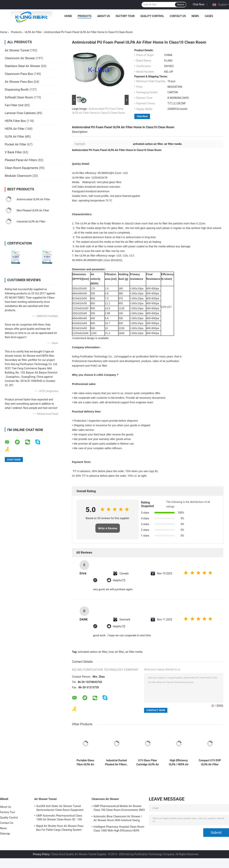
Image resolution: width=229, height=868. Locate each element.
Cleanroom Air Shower (20, 58)
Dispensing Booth (17, 90)
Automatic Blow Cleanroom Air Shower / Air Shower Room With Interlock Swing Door (118, 819)
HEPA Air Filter (15, 129)
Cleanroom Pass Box (19, 74)
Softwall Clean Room (19, 97)
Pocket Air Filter (16, 144)
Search (181, 5)
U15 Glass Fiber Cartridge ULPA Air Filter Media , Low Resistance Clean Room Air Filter (148, 762)
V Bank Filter (13, 152)
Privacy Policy (41, 854)
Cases (209, 16)
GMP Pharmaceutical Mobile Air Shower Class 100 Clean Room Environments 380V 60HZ (119, 809)
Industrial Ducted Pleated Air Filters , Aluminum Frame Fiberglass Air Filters (117, 762)
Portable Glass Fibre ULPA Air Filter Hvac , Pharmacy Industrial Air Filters (85, 762)
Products (85, 16)
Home (68, 16)
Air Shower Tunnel (17, 50)
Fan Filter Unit (14, 105)
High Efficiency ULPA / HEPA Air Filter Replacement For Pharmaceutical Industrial (179, 762)
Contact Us (178, 16)
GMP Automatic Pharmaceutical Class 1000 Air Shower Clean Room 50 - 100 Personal (59, 818)
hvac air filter (116, 652)
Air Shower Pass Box (19, 82)
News (195, 16)
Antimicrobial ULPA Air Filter (33, 199)
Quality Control (152, 16)
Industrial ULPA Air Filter (31, 222)
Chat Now (199, 4)
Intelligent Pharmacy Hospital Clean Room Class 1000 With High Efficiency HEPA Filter (119, 829)
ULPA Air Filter (33, 32)
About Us (104, 16)
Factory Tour (125, 16)
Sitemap (5, 834)
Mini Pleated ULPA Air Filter (33, 210)
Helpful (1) (119, 580)
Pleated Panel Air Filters (21, 160)
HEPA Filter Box (15, 121)
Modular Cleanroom (18, 176)
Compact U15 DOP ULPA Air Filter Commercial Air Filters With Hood (210, 762)
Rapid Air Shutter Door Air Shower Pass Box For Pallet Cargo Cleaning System (60, 828)
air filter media (134, 652)
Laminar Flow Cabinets (20, 113)
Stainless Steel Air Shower (23, 66)
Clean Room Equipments (21, 168)
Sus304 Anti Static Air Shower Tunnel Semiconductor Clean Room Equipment (60, 808)
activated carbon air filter (93, 652)
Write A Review (108, 528)
